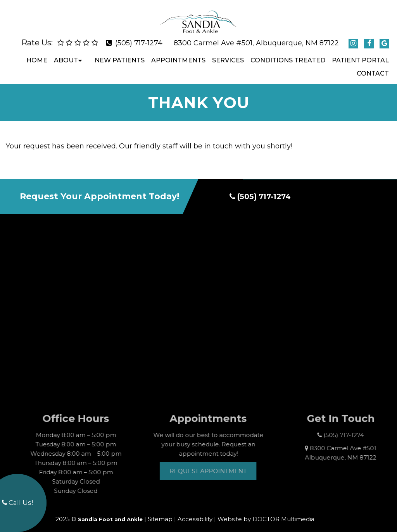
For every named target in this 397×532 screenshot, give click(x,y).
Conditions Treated (288, 54)
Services (228, 54)
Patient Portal (360, 54)
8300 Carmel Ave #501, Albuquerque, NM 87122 (256, 37)
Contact (373, 67)
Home (37, 54)
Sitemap (160, 513)
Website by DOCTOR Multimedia (266, 513)
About (66, 54)
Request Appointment (217, 464)
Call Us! (17, 503)
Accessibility (195, 513)
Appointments (178, 54)
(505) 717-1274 (139, 37)
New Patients (120, 54)
